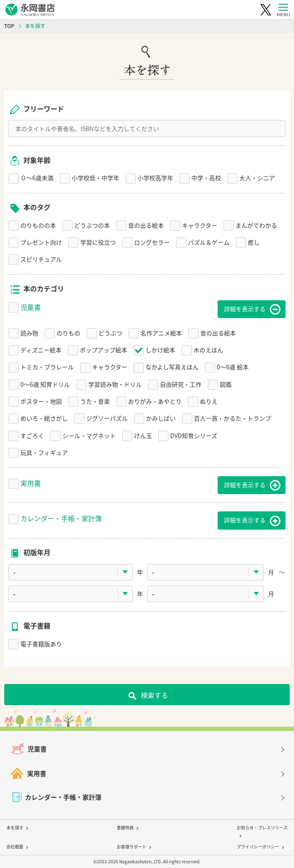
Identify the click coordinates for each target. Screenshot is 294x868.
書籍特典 (125, 828)
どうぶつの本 (92, 225)
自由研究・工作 (181, 384)
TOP (9, 26)
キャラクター (200, 225)
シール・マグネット (89, 435)
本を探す (15, 828)
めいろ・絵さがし (44, 418)
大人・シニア (257, 178)
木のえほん (208, 350)
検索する (154, 695)
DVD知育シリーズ (194, 435)
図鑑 (226, 384)
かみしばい (161, 418)
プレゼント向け (41, 242)
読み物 (29, 333)
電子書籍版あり (41, 644)
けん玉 (143, 435)
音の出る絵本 (146, 225)
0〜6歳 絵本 (233, 367)
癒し (254, 242)
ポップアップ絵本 (104, 350)
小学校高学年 (155, 178)
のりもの (68, 333)
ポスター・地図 (41, 401)
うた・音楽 (95, 401)
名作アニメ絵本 (161, 333)
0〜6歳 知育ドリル (45, 384)
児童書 (31, 307)
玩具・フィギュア (44, 452)
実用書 (31, 483)
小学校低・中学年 (95, 178)
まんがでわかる (256, 225)
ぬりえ (209, 401)
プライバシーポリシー (258, 847)
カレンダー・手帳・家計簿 (61, 518)
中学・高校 (206, 178)
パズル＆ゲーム (209, 242)
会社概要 (15, 847)
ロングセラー (152, 242)
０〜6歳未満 (37, 178)
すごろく (32, 435)
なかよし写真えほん (172, 367)
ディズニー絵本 (41, 350)
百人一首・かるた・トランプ (232, 418)
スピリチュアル (41, 259)
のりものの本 (38, 225)
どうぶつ (110, 333)
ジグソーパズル (107, 418)
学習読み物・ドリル (115, 384)
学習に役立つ (98, 242)
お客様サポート (132, 847)
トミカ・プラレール (47, 367)
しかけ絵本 (160, 350)
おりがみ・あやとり (155, 401)
